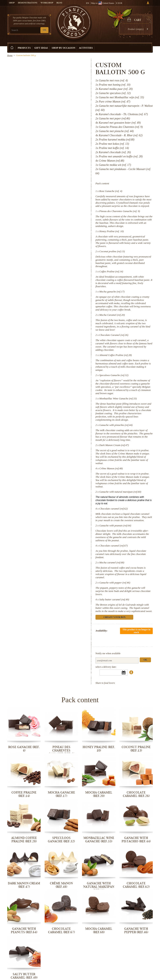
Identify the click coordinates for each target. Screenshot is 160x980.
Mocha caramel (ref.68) (112, 562)
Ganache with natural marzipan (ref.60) (120, 492)
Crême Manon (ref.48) (111, 468)
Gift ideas (41, 48)
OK (45, 30)
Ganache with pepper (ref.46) (115, 583)
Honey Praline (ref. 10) (112, 231)
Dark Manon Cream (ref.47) (114, 445)
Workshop (47, 3)
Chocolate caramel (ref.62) (113, 509)
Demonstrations (28, 3)
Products (24, 48)
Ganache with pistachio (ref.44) (116, 425)
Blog (59, 3)
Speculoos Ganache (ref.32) (114, 375)
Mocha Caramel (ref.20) (112, 315)
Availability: (102, 631)
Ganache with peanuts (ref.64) (115, 525)
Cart (138, 20)
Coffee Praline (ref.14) (111, 271)
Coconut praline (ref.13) (112, 251)
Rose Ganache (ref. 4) (111, 191)
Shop (12, 3)
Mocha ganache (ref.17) (112, 292)
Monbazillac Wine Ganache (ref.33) (118, 398)
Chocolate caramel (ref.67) (113, 546)
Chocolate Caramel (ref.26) (114, 335)
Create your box (140, 45)
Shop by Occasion (64, 48)
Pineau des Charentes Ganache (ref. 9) (120, 211)
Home (10, 55)
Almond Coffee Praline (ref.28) (116, 355)
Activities (86, 48)
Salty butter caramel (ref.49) (114, 599)
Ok (145, 660)
